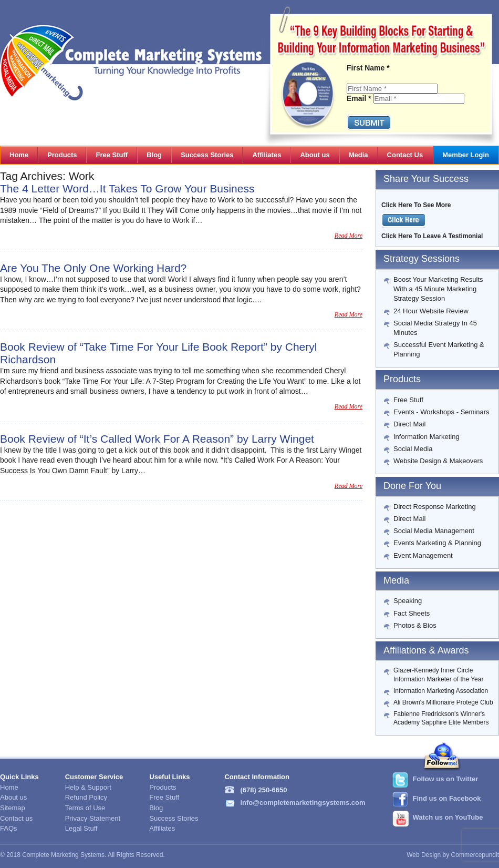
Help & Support (88, 787)
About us (13, 797)
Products (163, 787)
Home (9, 787)
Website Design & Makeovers (438, 461)
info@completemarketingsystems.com (303, 803)
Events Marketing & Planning (437, 543)
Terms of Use (85, 808)
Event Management (423, 555)
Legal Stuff (81, 828)
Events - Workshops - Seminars (441, 412)
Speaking (408, 601)
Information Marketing (427, 437)
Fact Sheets (412, 613)
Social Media (413, 449)
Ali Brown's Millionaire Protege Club (443, 702)
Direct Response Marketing (435, 507)
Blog (156, 808)
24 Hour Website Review (431, 311)
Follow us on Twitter (446, 779)
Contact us (16, 818)
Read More (349, 236)
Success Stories (174, 818)
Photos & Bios (415, 625)
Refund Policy (86, 797)
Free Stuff (408, 400)
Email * (359, 98)
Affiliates (162, 828)
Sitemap (13, 808)
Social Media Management (434, 531)
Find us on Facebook (447, 798)
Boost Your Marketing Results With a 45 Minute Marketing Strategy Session (438, 289)
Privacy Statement (93, 818)
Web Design (424, 855)
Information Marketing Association (441, 691)
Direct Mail (409, 424)
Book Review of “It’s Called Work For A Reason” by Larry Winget (157, 439)
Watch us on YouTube (448, 817)
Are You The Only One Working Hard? (93, 268)
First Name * (368, 68)
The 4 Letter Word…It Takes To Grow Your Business (127, 188)
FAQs (9, 828)
